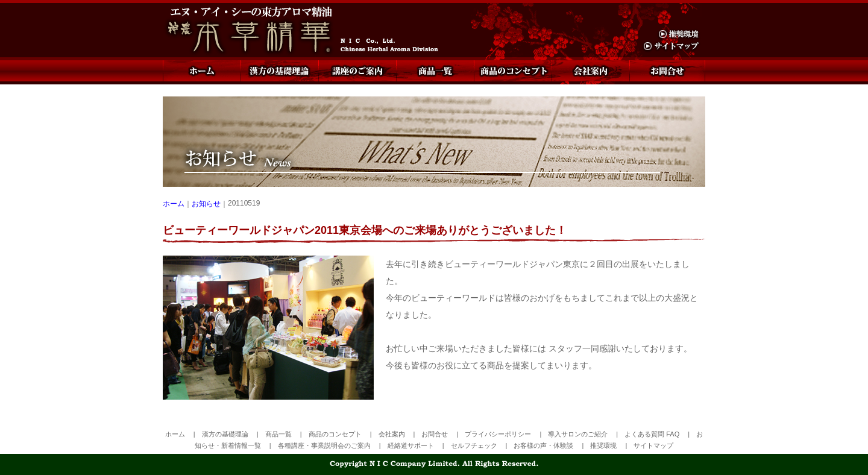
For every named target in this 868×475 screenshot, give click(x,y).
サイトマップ (653, 445)
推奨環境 (603, 445)
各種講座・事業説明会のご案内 (324, 445)
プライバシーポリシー (498, 434)
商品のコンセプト (513, 71)
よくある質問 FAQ (652, 434)
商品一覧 (435, 71)
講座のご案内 (357, 71)
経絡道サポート (411, 445)
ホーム (202, 71)
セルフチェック (474, 445)
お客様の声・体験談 (543, 445)
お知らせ (206, 204)
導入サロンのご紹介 (578, 434)
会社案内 (590, 71)
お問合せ (667, 71)
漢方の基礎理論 (279, 71)
